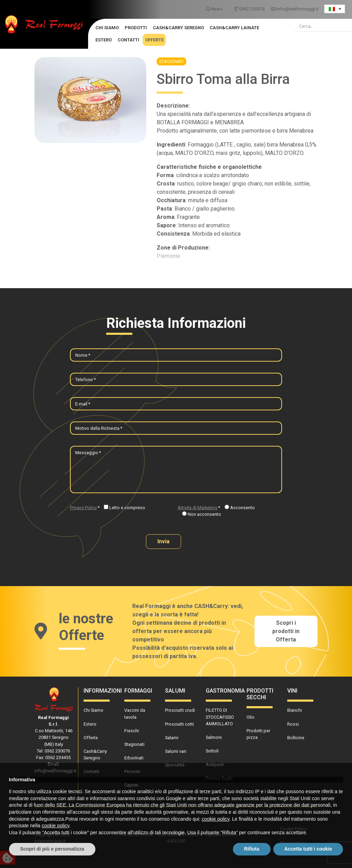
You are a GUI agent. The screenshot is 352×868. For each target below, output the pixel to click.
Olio (251, 717)
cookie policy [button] (216, 819)
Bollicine (296, 738)
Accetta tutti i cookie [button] (308, 849)
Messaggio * (88, 453)
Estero (104, 40)
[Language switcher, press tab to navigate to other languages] (335, 9)
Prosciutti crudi (180, 710)
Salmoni (214, 737)
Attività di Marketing (197, 508)
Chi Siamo (107, 28)
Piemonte (169, 256)
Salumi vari (176, 751)
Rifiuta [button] (252, 849)
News (215, 9)
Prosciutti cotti (179, 724)
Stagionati (171, 61)
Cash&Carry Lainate (234, 28)
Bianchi (295, 710)
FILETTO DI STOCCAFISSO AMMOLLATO (220, 717)
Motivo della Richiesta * (99, 428)
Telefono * (85, 380)
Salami (172, 738)
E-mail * (83, 404)
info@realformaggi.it (295, 9)
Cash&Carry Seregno (178, 28)
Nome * (83, 355)
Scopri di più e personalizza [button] (52, 849)
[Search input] (326, 26)
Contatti (128, 40)
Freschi (132, 731)
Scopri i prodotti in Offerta (286, 631)
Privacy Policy (83, 508)
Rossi (293, 724)
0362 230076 (250, 9)
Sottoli (212, 751)
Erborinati (134, 758)
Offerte (154, 40)
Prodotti (136, 28)
